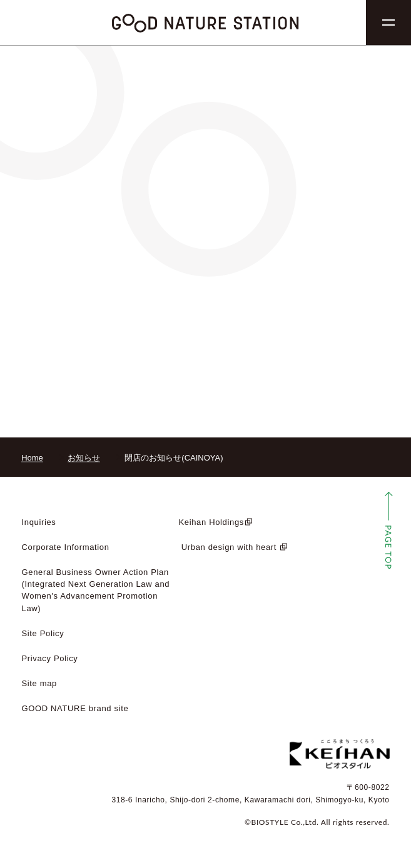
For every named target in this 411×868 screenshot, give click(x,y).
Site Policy (43, 633)
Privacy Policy (50, 658)
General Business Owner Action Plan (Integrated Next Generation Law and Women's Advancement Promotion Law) (96, 590)
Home (32, 458)
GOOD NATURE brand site (75, 708)
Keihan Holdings (211, 522)
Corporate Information (66, 547)
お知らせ (84, 458)
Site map (40, 683)
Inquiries (39, 522)
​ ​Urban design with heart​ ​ (229, 547)
